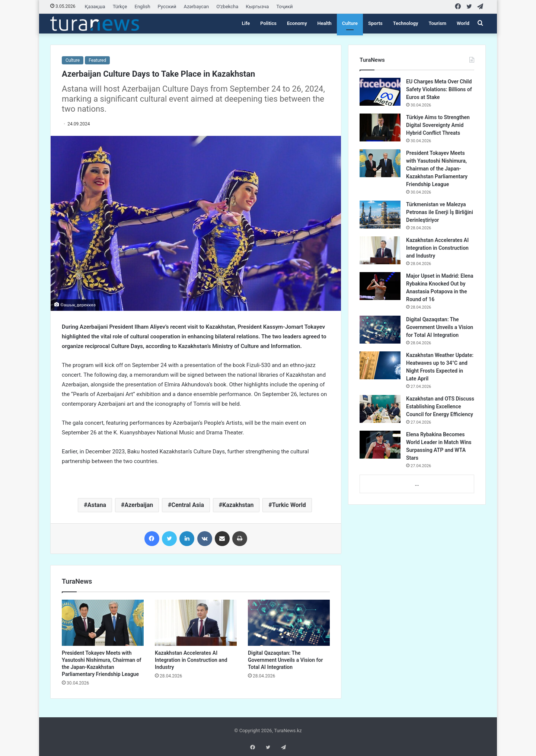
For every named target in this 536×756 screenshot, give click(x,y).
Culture (350, 23)
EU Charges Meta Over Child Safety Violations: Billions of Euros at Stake (439, 89)
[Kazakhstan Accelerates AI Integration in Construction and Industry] (196, 623)
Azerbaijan (139, 505)
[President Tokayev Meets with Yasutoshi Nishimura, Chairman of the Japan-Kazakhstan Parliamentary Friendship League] (103, 623)
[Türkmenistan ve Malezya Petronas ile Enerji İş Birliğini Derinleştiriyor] (380, 215)
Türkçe (120, 7)
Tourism (437, 23)
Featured (97, 60)
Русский (167, 7)
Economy (297, 23)
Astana (97, 505)
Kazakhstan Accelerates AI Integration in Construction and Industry (191, 660)
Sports (375, 23)
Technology (406, 23)
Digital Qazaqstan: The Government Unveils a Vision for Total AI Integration (285, 660)
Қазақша (95, 7)
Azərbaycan (197, 7)
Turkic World (289, 505)
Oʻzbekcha (227, 7)
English (143, 7)
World (463, 23)
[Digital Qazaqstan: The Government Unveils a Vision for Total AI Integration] (289, 623)
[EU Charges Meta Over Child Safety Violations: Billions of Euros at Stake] (380, 92)
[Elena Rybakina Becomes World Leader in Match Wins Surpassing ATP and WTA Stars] (380, 445)
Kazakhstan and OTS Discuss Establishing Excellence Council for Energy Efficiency (440, 406)
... (417, 484)
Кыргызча (257, 7)
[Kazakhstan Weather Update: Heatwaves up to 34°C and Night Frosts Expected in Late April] (380, 365)
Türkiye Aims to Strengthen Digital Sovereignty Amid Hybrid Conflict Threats (438, 125)
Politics (268, 23)
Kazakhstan (238, 505)
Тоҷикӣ (284, 7)
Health (325, 23)
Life (246, 23)
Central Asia (188, 505)
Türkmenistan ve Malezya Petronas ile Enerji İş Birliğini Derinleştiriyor (440, 212)
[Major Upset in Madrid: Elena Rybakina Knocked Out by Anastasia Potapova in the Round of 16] (380, 286)
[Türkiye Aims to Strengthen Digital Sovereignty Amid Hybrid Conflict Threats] (380, 127)
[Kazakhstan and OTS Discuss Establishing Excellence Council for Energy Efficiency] (380, 409)
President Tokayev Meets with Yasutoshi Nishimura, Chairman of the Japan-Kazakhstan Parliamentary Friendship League (437, 169)
